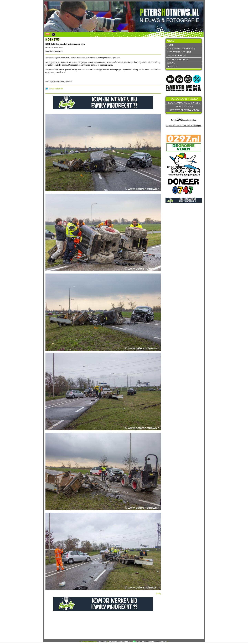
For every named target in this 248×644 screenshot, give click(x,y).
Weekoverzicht (177, 56)
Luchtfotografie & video (184, 103)
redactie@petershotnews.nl (120, 642)
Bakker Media (184, 106)
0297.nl (171, 63)
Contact (172, 67)
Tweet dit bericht (56, 89)
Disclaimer (102, 642)
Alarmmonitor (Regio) (181, 48)
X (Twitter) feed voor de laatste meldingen (184, 125)
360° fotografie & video (184, 110)
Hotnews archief (177, 59)
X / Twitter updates (179, 52)
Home (170, 45)
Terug (158, 594)
